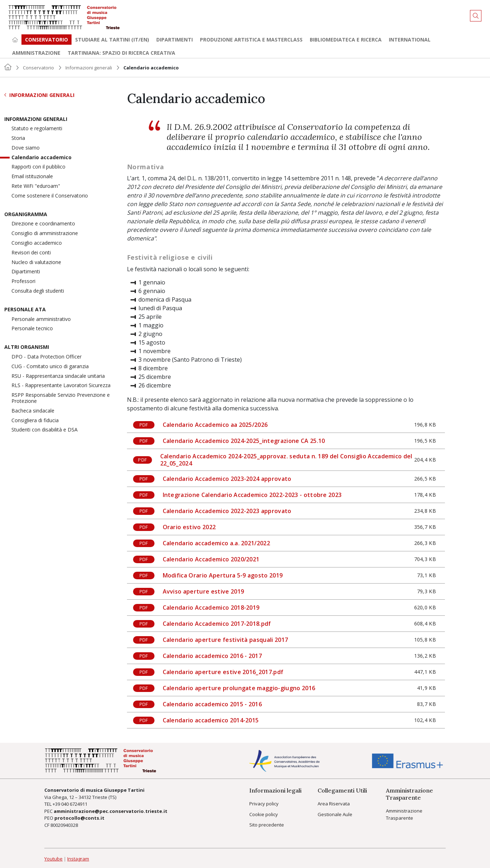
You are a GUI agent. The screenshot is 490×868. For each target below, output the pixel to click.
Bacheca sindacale (33, 411)
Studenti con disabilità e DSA (45, 430)
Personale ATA (25, 310)
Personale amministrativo (41, 319)
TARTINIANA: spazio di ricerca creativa (121, 53)
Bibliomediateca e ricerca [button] (346, 40)
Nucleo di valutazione (36, 262)
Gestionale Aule (335, 814)
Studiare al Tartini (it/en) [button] (112, 40)
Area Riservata (334, 804)
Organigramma (26, 214)
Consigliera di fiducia (35, 421)
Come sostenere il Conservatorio (50, 196)
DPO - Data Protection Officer (46, 357)
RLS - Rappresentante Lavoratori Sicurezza (61, 386)
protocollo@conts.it (79, 818)
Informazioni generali (89, 68)
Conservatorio (38, 68)
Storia (18, 138)
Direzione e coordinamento (43, 224)
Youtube (53, 859)
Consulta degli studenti (38, 291)
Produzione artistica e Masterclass (251, 40)
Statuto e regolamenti (37, 129)
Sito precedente (267, 825)
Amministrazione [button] (36, 53)
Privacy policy (264, 804)
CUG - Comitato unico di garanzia (50, 367)
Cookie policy (264, 814)
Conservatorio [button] (46, 40)
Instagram (78, 859)
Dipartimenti (175, 40)
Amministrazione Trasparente (404, 814)
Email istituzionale (32, 177)
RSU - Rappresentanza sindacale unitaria (58, 376)
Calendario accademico (41, 158)
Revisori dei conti (31, 253)
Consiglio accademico (37, 243)
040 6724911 (74, 804)
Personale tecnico (32, 329)
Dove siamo (26, 148)
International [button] (410, 40)
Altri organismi (27, 347)
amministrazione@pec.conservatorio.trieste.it (111, 811)
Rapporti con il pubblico (38, 167)
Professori (23, 281)
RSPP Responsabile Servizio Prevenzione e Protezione (61, 398)
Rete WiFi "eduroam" (36, 186)
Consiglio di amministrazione (45, 233)
